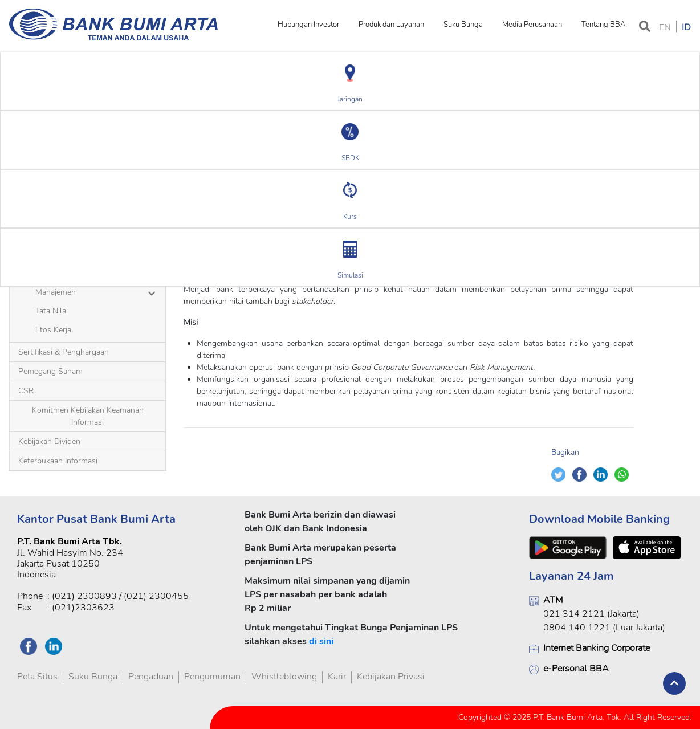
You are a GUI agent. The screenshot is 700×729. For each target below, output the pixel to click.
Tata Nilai (52, 311)
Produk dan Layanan (391, 25)
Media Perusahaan (532, 25)
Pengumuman (212, 677)
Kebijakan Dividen (49, 441)
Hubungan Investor (308, 25)
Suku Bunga (463, 25)
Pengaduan (151, 677)
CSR (26, 391)
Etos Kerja (53, 330)
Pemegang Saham (50, 371)
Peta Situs (37, 677)
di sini (321, 641)
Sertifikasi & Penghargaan (64, 352)
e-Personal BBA (576, 669)
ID (686, 27)
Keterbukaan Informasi (58, 461)
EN (665, 27)
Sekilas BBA (57, 273)
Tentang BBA (603, 25)
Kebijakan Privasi (391, 677)
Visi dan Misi (142, 206)
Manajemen (56, 292)
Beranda (29, 206)
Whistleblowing (284, 677)
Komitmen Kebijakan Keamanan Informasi (88, 416)
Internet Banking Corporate (597, 648)
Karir (337, 677)
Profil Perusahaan (82, 206)
